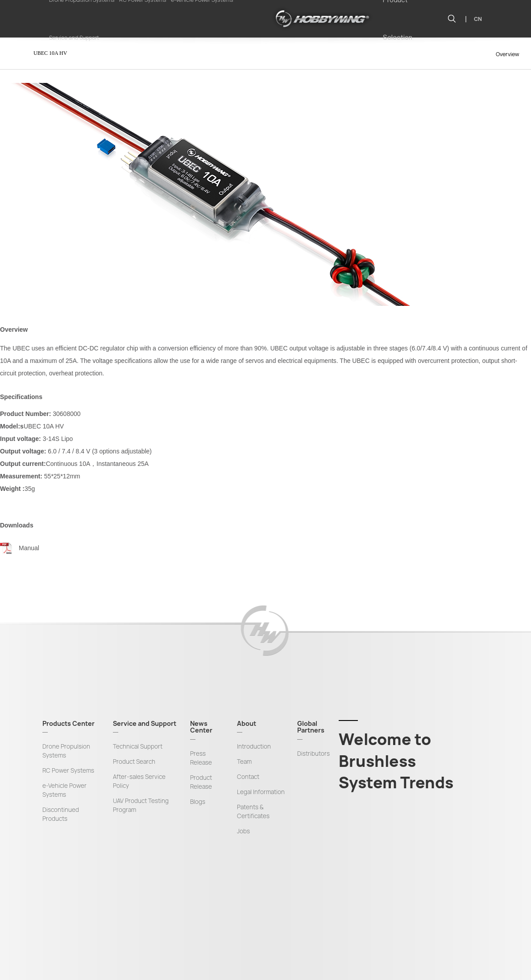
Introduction (254, 746)
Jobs (243, 831)
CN (478, 19)
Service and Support (74, 38)
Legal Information (261, 792)
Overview (508, 54)
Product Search (134, 762)
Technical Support (138, 746)
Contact (248, 777)
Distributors (313, 754)
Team (244, 762)
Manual (29, 548)
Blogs (198, 802)
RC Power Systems (68, 770)
